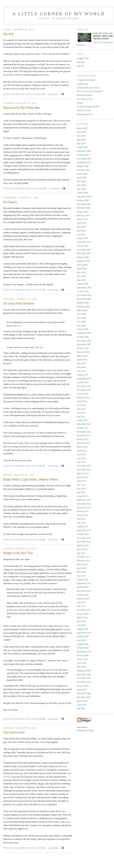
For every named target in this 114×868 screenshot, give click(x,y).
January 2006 (83, 166)
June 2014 (81, 519)
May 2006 (81, 181)
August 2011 (82, 420)
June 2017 (81, 602)
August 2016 (82, 580)
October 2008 (83, 291)
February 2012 (83, 443)
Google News (83, 58)
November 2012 (84, 466)
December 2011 (84, 435)
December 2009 (84, 344)
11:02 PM (42, 189)
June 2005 (81, 140)
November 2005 (84, 159)
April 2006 (82, 177)
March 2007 (82, 219)
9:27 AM (42, 848)
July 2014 (81, 523)
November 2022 (84, 678)
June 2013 (81, 489)
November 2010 (84, 386)
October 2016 (83, 587)
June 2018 (81, 621)
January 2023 (83, 686)
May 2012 (81, 454)
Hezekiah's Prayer (85, 95)
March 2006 (82, 174)
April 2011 (82, 405)
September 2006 (84, 196)
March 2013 (82, 477)
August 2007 (82, 238)
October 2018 (83, 636)
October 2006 (83, 200)
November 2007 (84, 250)
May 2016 (81, 572)
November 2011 (84, 432)
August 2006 (82, 193)
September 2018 (84, 633)
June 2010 (81, 367)
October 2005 (83, 155)
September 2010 (84, 378)
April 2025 (82, 705)
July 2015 (81, 553)
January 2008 (83, 257)
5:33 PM (42, 540)
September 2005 (84, 151)
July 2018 (81, 625)
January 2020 (83, 655)
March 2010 (82, 356)
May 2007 (81, 227)
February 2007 (83, 215)
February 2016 (83, 561)
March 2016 (82, 564)
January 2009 (83, 303)
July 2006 (81, 189)
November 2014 (84, 538)
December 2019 (84, 652)
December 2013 (84, 508)
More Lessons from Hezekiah (90, 91)
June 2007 (81, 231)
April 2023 (82, 690)
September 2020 (84, 671)
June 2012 (81, 458)
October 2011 (83, 428)
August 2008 (82, 284)
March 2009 (82, 310)
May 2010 (81, 363)
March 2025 (82, 701)
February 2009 (83, 306)
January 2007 (83, 212)
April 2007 (82, 223)
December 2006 (84, 208)
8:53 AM (42, 719)
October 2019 (83, 648)
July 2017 (81, 606)
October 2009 (83, 337)
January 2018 (83, 614)
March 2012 (82, 447)
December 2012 (84, 470)
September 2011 (84, 424)
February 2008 (83, 261)
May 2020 (81, 667)
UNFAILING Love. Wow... (89, 88)
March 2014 (82, 515)
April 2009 (82, 314)
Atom (90, 730)
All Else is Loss (84, 110)
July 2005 (81, 143)
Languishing (82, 84)
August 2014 (82, 526)
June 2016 (81, 576)
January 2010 (83, 348)
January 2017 (83, 595)
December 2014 (84, 542)
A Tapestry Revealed (86, 80)
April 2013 (82, 481)
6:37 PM (42, 290)
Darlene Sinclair (103, 33)
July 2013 (81, 492)
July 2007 (81, 234)
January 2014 (83, 511)
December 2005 (84, 162)
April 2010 (82, 359)
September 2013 (84, 500)
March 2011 (82, 401)
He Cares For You (85, 99)
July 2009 (81, 325)
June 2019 (81, 640)
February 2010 (83, 352)
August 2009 (82, 329)
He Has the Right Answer (88, 106)
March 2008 (82, 265)
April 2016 (82, 568)
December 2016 (84, 591)
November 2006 (84, 204)
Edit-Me (80, 62)
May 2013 (81, 485)
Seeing (80, 103)
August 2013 (82, 496)
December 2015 (84, 557)
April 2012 (82, 451)
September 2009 (84, 333)
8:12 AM (42, 94)
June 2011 (81, 413)
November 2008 (84, 295)
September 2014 (84, 530)
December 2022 (84, 682)
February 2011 (83, 397)
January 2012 (83, 439)
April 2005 (82, 132)
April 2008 (82, 268)
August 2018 (82, 629)
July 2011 (81, 416)
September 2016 (84, 583)
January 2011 (83, 394)
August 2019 (82, 644)
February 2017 (83, 599)
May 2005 (81, 136)
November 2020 (84, 674)
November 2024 (84, 693)
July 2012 (81, 462)
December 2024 (84, 697)
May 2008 (81, 272)
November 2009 (84, 341)
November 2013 (84, 504)
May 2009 (81, 318)
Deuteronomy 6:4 (84, 114)
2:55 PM (42, 466)
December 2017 (84, 610)
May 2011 (81, 409)
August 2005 (82, 147)
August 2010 (82, 375)
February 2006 (83, 170)
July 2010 (81, 371)
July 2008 (81, 280)
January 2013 (83, 473)
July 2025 (81, 708)
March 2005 (82, 128)
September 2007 (84, 242)
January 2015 (83, 545)
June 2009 (81, 322)
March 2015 (82, 549)
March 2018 (82, 617)
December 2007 (84, 253)
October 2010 (83, 382)
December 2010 (84, 390)
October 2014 (83, 534)
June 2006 (81, 185)
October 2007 (83, 246)
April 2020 (82, 663)
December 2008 (84, 299)
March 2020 (82, 659)
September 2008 (84, 287)
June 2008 (81, 276)
